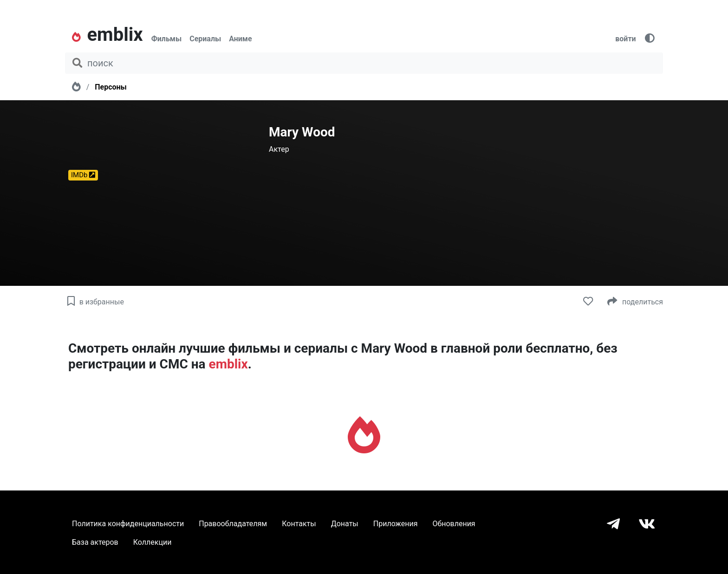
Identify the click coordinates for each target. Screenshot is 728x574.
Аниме (240, 39)
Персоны (111, 87)
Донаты (345, 524)
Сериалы (205, 39)
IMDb (83, 175)
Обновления (454, 524)
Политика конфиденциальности (128, 524)
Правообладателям (233, 524)
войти (625, 39)
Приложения (396, 524)
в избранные (94, 302)
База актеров (95, 542)
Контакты (299, 524)
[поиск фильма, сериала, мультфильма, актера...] (364, 63)
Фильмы (167, 39)
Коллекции (153, 542)
